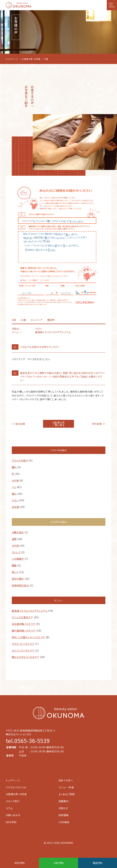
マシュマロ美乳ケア (22, 617)
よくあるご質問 (67, 794)
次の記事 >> (99, 424)
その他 (15, 480)
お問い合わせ (13, 815)
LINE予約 (58, 863)
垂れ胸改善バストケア (24, 631)
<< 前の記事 (19, 424)
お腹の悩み (18, 532)
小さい (15, 500)
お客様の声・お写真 (31, 59)
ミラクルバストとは (16, 787)
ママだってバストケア (23, 644)
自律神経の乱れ (20, 585)
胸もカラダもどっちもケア (26, 657)
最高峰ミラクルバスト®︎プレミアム (30, 611)
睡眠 (14, 565)
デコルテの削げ (20, 460)
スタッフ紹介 (13, 801)
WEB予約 (11, 822)
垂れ (14, 494)
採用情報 (64, 815)
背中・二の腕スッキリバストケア (29, 637)
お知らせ (63, 808)
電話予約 (98, 863)
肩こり (15, 572)
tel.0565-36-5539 (28, 741)
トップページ (12, 59)
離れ (14, 467)
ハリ (14, 487)
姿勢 (14, 539)
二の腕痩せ (18, 559)
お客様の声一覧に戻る (59, 424)
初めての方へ (66, 780)
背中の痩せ (18, 579)
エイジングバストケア (23, 650)
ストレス (16, 552)
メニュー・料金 (66, 787)
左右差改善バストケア (24, 624)
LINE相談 (64, 822)
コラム (9, 808)
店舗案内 (64, 801)
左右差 (16, 507)
